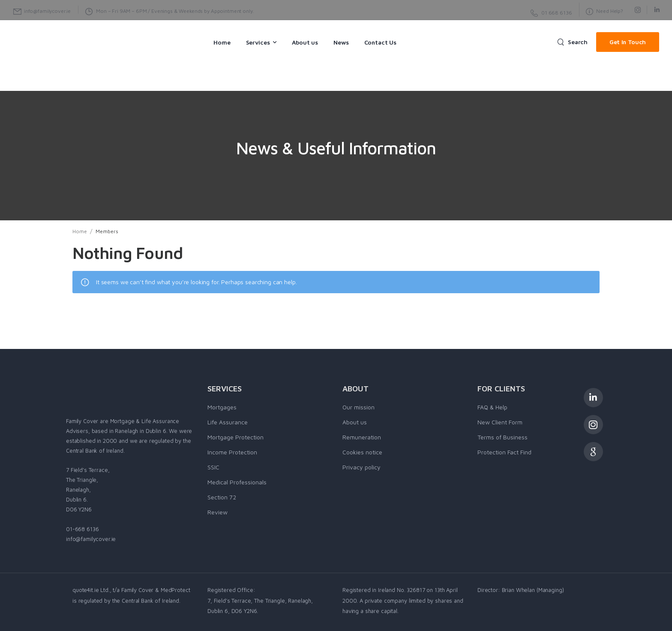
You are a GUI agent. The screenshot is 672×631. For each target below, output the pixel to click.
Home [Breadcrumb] (80, 231)
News (341, 42)
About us (305, 42)
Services (258, 42)
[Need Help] (551, 13)
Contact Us (381, 42)
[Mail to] (42, 11)
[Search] (572, 42)
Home (222, 42)
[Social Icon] (637, 10)
